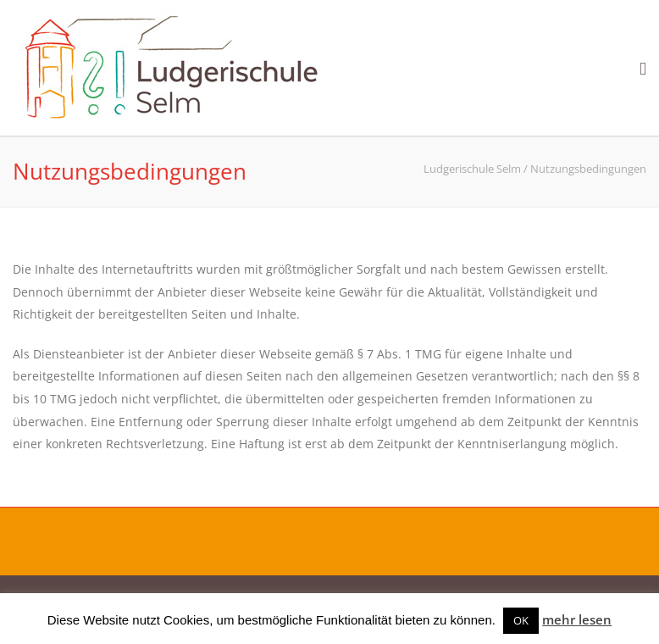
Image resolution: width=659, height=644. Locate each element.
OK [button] (521, 620)
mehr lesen (577, 619)
